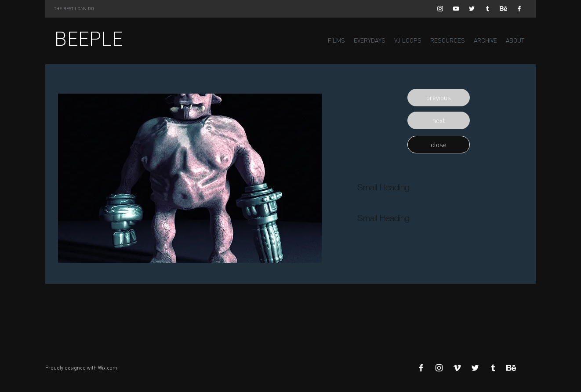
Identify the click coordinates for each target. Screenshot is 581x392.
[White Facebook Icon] (519, 9)
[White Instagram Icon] (440, 9)
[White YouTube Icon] (456, 9)
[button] (439, 98)
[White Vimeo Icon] (457, 368)
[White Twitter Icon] (472, 9)
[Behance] (503, 9)
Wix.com (108, 368)
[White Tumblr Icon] (488, 9)
